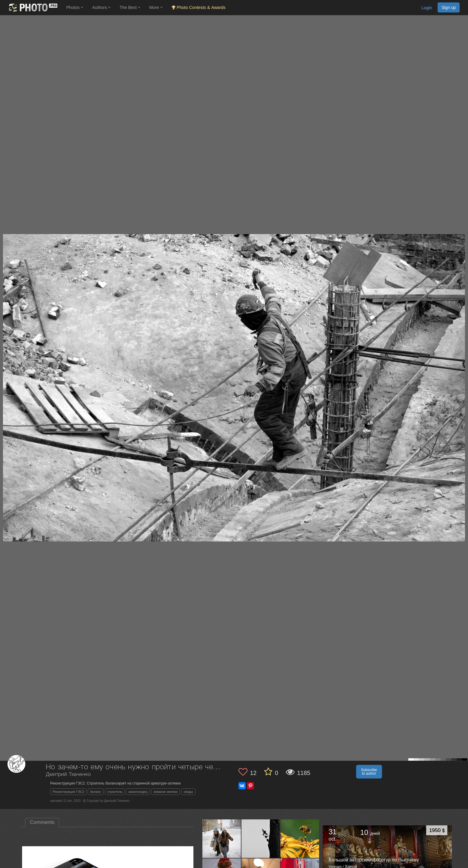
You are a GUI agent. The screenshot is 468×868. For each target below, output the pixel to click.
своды (188, 792)
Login (427, 8)
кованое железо (166, 792)
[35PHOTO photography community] (32, 8)
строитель (115, 792)
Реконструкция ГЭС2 (68, 792)
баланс (96, 792)
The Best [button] (130, 7)
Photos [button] (75, 7)
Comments (42, 822)
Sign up (449, 7)
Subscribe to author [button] (369, 772)
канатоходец (138, 792)
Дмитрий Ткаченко (68, 775)
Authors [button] (101, 7)
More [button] (156, 7)
